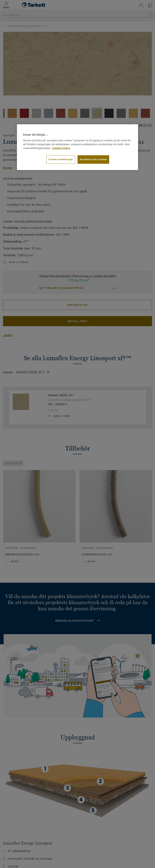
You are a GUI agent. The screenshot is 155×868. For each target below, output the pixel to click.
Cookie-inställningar (61, 159)
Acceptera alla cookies (93, 159)
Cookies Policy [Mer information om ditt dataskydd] (61, 148)
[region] (77, 147)
